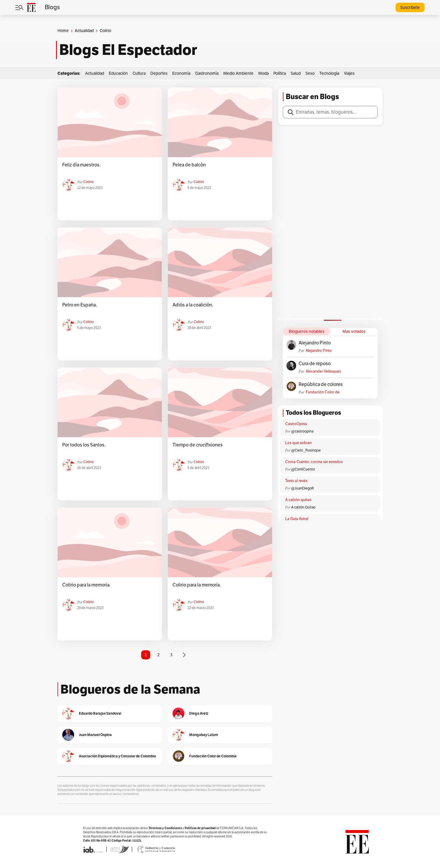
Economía (181, 73)
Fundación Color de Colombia (323, 392)
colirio (89, 182)
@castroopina (302, 431)
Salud (296, 73)
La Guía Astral (297, 519)
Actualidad (84, 31)
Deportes (159, 73)
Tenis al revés (296, 481)
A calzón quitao (298, 500)
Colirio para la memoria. (86, 585)
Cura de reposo (315, 364)
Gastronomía (207, 73)
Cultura (139, 73)
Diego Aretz (199, 713)
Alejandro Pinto (315, 343)
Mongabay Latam (204, 735)
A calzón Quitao (303, 507)
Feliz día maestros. (81, 165)
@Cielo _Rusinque (306, 450)
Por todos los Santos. (84, 445)
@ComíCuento (303, 469)
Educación (118, 73)
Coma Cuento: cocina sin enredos (314, 462)
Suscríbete (410, 8)
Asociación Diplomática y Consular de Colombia (117, 756)
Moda (263, 73)
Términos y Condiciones (165, 828)
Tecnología (329, 73)
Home (63, 31)
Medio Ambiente (238, 73)
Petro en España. (80, 305)
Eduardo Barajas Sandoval (100, 713)
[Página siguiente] (184, 655)
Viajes (349, 73)
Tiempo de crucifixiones (198, 445)
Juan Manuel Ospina (95, 735)
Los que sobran (298, 443)
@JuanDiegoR (303, 488)
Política (280, 73)
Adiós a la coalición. (193, 305)
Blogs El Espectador (128, 50)
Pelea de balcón (189, 165)
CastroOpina (296, 424)
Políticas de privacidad (200, 828)
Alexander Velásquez (323, 371)
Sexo (310, 73)
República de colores (321, 384)
